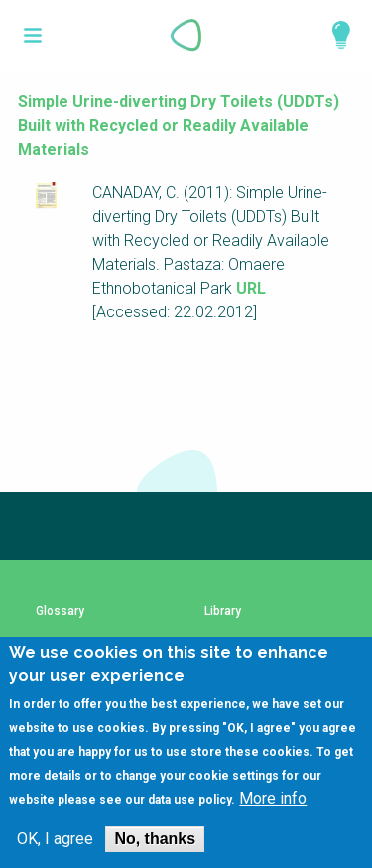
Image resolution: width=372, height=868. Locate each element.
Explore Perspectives (332, 35)
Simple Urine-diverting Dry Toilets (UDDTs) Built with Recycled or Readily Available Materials (179, 125)
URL (251, 288)
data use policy (189, 821)
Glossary (60, 612)
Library (223, 612)
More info (273, 820)
